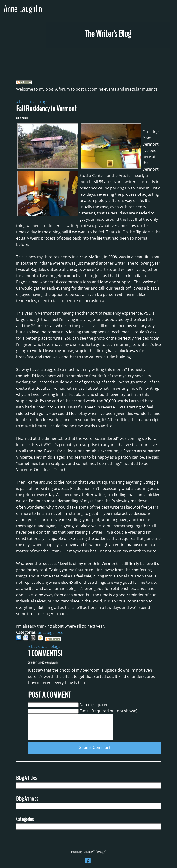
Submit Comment (94, 748)
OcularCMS (89, 852)
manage (101, 852)
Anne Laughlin (23, 9)
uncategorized (51, 632)
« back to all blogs (32, 102)
